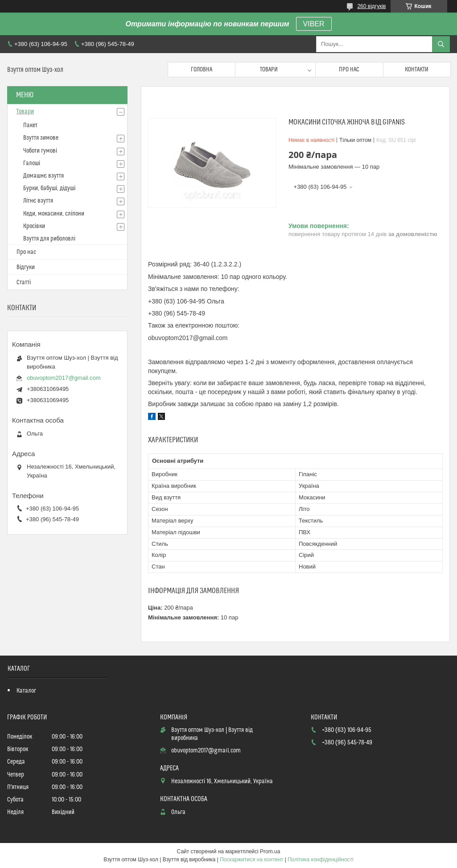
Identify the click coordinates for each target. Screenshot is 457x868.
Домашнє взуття (43, 176)
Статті (24, 282)
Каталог (26, 691)
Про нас (349, 70)
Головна (202, 70)
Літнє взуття (38, 201)
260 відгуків (371, 6)
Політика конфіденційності (321, 860)
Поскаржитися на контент (251, 860)
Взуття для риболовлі (49, 239)
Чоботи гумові (40, 151)
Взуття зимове (41, 138)
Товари (269, 70)
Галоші (32, 163)
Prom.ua (270, 851)
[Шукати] (441, 44)
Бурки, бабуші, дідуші (49, 188)
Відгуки (26, 267)
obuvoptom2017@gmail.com (64, 378)
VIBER (314, 24)
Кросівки (34, 226)
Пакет (30, 125)
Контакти (417, 70)
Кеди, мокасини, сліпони (54, 214)
